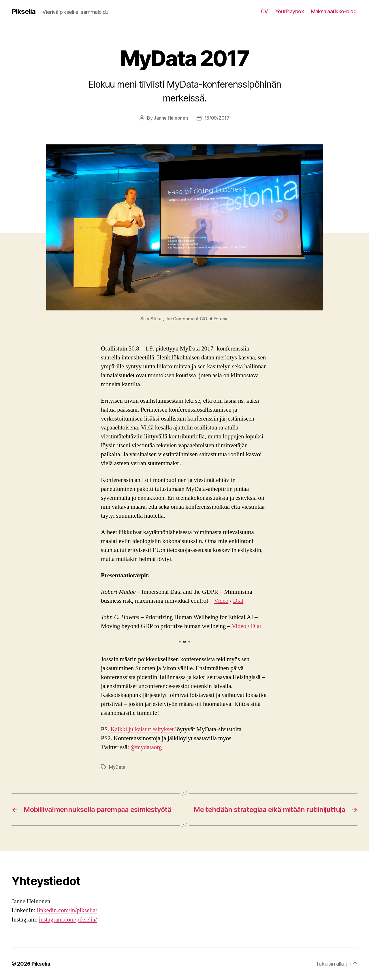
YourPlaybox (290, 11)
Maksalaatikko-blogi (334, 11)
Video (221, 601)
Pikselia (23, 12)
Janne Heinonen (171, 118)
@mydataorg (146, 747)
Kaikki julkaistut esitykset (142, 729)
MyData (117, 767)
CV (264, 11)
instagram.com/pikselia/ (68, 920)
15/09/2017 (217, 118)
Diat (238, 601)
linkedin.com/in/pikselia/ (67, 910)
